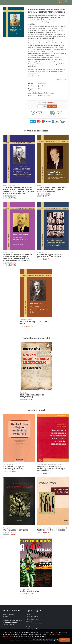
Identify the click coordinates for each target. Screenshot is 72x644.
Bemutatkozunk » (9, 615)
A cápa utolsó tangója (36, 590)
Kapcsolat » (7, 617)
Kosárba (52, 106)
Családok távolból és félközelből (53, 529)
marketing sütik (53, 640)
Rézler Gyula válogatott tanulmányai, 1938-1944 (19, 467)
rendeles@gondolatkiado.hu (35, 629)
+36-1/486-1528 (32, 617)
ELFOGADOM (65, 640)
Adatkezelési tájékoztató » (11, 622)
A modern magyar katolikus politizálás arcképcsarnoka (53, 255)
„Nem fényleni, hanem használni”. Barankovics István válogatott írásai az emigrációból (53, 189)
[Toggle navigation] (66, 2)
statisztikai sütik (40, 640)
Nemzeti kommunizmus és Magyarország (36, 395)
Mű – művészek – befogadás (19, 529)
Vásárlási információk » (10, 624)
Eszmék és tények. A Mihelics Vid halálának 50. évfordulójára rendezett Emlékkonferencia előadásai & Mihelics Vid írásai (19, 257)
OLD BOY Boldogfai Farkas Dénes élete (36, 322)
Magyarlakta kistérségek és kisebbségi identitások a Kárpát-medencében (53, 468)
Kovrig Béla (42, 83)
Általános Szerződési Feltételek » (13, 620)
